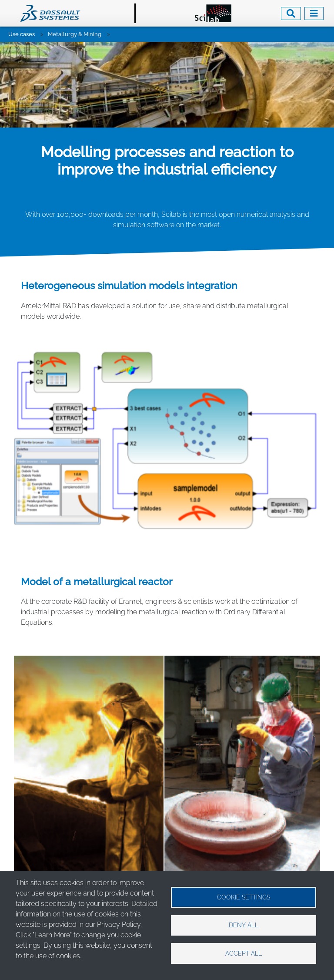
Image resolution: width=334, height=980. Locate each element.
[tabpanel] (167, 42)
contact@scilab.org (78, 849)
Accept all (244, 953)
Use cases (22, 34)
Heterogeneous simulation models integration (129, 201)
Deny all (244, 925)
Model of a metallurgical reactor (97, 496)
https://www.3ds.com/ (82, 859)
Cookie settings (244, 897)
